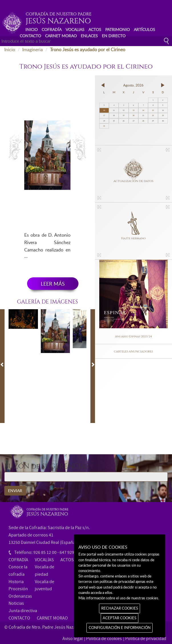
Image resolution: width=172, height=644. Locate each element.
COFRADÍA (52, 29)
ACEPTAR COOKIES (120, 618)
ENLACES (89, 36)
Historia (16, 582)
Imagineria (33, 49)
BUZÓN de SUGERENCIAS (47, 467)
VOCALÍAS (44, 560)
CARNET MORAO (61, 36)
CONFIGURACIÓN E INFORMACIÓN (120, 628)
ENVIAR (15, 491)
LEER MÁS (53, 284)
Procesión (18, 589)
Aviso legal (73, 639)
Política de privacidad (146, 639)
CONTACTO (30, 36)
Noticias (16, 603)
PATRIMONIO (118, 29)
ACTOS (95, 29)
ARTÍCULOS (144, 29)
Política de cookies (104, 639)
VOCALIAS (75, 29)
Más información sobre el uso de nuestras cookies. (119, 598)
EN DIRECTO (114, 36)
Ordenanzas (20, 596)
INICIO (32, 29)
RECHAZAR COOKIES (120, 608)
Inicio (10, 49)
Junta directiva (23, 611)
